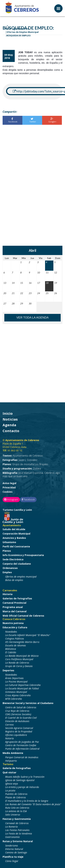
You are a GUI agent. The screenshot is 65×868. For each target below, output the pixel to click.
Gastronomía (12, 837)
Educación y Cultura (15, 627)
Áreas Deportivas (14, 678)
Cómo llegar (12, 861)
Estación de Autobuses (17, 721)
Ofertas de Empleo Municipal (23, 32)
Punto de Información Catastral (22, 749)
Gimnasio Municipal (16, 692)
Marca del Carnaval (15, 611)
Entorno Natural (14, 849)
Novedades (11, 632)
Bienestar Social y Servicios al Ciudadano (28, 703)
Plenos (7, 551)
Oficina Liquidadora (16, 735)
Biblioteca (11, 649)
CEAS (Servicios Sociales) (18, 714)
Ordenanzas (10, 568)
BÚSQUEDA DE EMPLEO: (19, 36)
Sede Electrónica (13, 559)
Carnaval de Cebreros (17, 823)
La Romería (11, 827)
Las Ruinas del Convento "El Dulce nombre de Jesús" (33, 804)
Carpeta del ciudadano (17, 564)
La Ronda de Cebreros (17, 663)
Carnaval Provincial (14, 603)
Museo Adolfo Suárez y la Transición (25, 777)
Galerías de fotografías (17, 598)
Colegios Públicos (15, 639)
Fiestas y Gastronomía (17, 819)
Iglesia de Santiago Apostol (20, 780)
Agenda (9, 425)
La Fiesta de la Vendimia (19, 833)
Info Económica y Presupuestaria (23, 555)
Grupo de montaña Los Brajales (25, 464)
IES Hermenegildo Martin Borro (22, 642)
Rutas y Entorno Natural (18, 841)
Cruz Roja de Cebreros (17, 711)
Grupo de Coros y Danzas (19, 666)
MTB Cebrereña (14, 699)
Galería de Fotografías (17, 768)
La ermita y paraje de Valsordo (22, 787)
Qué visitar (9, 772)
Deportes (8, 670)
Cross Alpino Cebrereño (18, 695)
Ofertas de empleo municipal (21, 577)
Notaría (9, 738)
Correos (9, 725)
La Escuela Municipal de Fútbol (22, 688)
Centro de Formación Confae (21, 745)
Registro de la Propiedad (19, 731)
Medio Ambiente (13, 753)
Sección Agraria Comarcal (19, 728)
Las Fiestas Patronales (17, 830)
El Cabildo (11, 652)
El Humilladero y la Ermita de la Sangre (27, 801)
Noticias (10, 419)
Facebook (12, 120)
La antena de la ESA (16, 811)
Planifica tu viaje (13, 857)
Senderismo (12, 846)
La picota (10, 790)
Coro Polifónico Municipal (19, 659)
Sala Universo (13, 815)
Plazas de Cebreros (16, 797)
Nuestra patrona (13, 623)
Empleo (7, 572)
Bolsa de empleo (14, 580)
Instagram (11, 499)
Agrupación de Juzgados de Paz (22, 742)
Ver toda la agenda (33, 318)
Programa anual (13, 607)
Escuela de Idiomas (16, 645)
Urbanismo (9, 542)
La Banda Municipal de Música (22, 656)
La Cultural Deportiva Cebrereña (23, 685)
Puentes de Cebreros (16, 794)
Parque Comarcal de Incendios (22, 757)
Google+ (52, 120)
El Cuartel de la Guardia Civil (21, 718)
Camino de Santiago (16, 852)
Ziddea (22, 469)
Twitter (32, 120)
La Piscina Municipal (16, 682)
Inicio (8, 413)
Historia (8, 594)
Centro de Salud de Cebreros (21, 707)
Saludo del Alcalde (14, 529)
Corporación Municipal (16, 534)
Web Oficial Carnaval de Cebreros (23, 616)
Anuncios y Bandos (14, 538)
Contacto (11, 431)
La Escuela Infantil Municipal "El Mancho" (28, 635)
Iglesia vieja (12, 784)
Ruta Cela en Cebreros (17, 808)
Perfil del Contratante (16, 546)
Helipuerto (11, 761)
